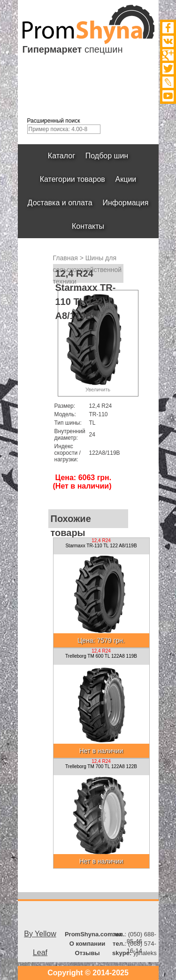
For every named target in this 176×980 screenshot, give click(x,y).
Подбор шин (107, 156)
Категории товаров (73, 179)
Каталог (61, 156)
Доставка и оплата (60, 203)
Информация (126, 203)
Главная (65, 258)
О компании (87, 944)
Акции (126, 179)
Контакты (88, 226)
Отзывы (87, 953)
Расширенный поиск (54, 121)
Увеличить (98, 389)
